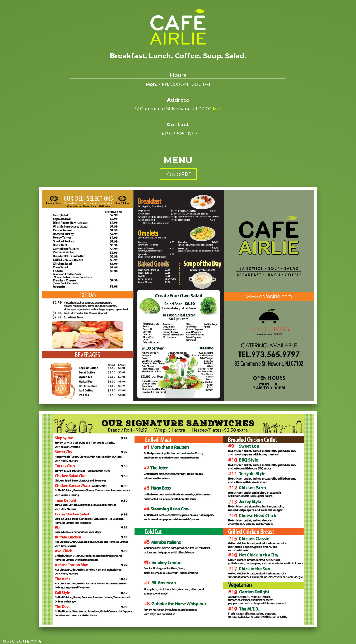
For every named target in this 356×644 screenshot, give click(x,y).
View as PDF (178, 174)
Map (218, 109)
